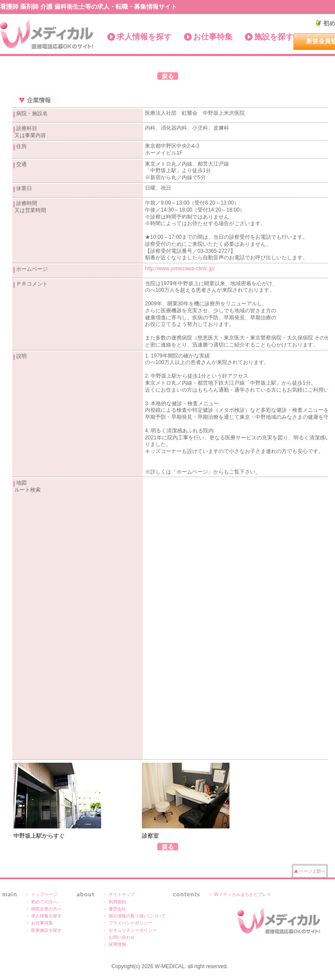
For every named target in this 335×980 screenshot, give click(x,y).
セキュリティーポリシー (133, 930)
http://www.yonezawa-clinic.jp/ (180, 269)
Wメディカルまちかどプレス (243, 894)
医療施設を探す (46, 930)
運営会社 (117, 909)
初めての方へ (44, 902)
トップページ (44, 894)
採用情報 (117, 944)
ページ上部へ (312, 871)
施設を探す (274, 37)
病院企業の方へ (46, 909)
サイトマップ (122, 894)
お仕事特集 (213, 37)
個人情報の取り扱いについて (137, 916)
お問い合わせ (122, 937)
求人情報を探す (144, 37)
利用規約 (117, 902)
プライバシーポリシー (130, 923)
